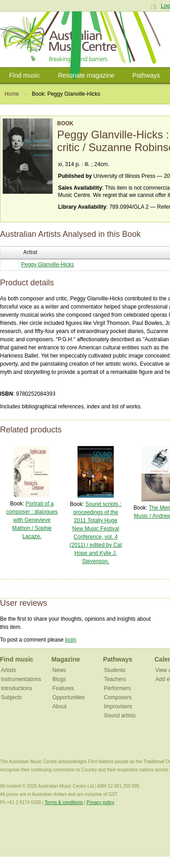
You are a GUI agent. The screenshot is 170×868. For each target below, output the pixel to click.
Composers (118, 697)
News (59, 670)
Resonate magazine (86, 75)
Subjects (11, 697)
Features (63, 688)
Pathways (146, 75)
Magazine (66, 659)
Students (114, 670)
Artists (8, 670)
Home (12, 94)
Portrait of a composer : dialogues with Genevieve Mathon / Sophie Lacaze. (32, 520)
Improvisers (118, 706)
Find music (24, 75)
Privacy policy (100, 802)
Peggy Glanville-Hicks (48, 265)
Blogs (59, 679)
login (70, 640)
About (60, 706)
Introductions (17, 688)
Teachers (115, 679)
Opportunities (69, 697)
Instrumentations (21, 679)
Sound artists (120, 716)
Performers (117, 688)
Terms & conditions (63, 802)
